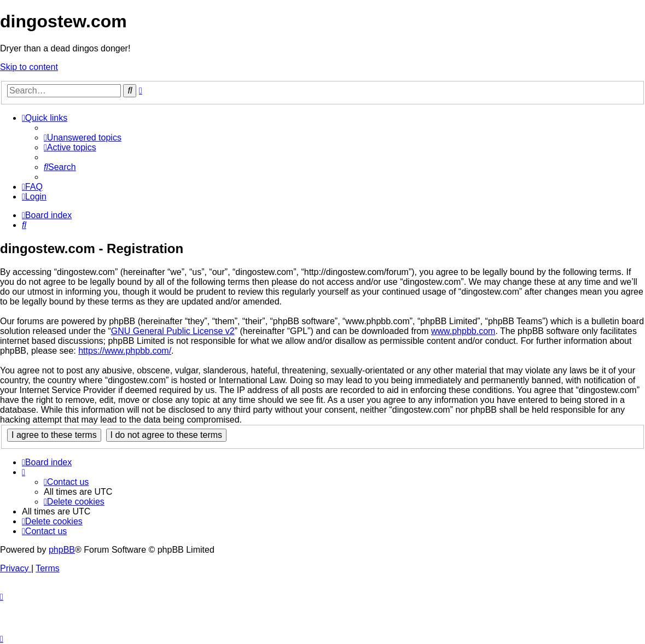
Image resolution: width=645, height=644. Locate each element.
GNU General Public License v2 (173, 331)
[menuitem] (83, 137)
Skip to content (29, 67)
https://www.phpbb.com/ (125, 351)
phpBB (62, 550)
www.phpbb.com (463, 331)
